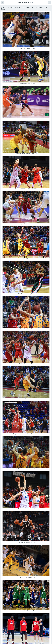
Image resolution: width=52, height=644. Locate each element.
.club (26, 2)
